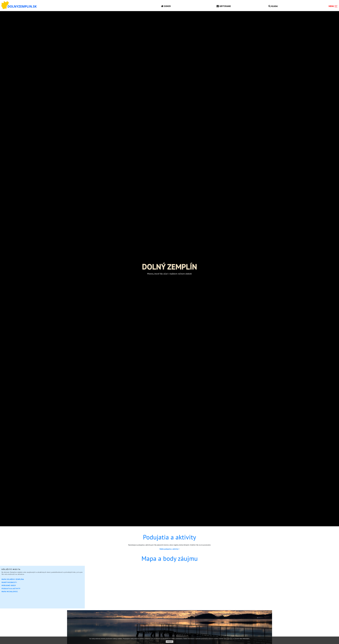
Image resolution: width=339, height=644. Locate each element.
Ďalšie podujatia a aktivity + (169, 549)
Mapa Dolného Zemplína (13, 579)
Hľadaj (273, 6)
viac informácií (244, 639)
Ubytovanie (224, 6)
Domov (166, 6)
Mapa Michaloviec (10, 592)
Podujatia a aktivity (11, 589)
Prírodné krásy (9, 585)
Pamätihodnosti (9, 582)
